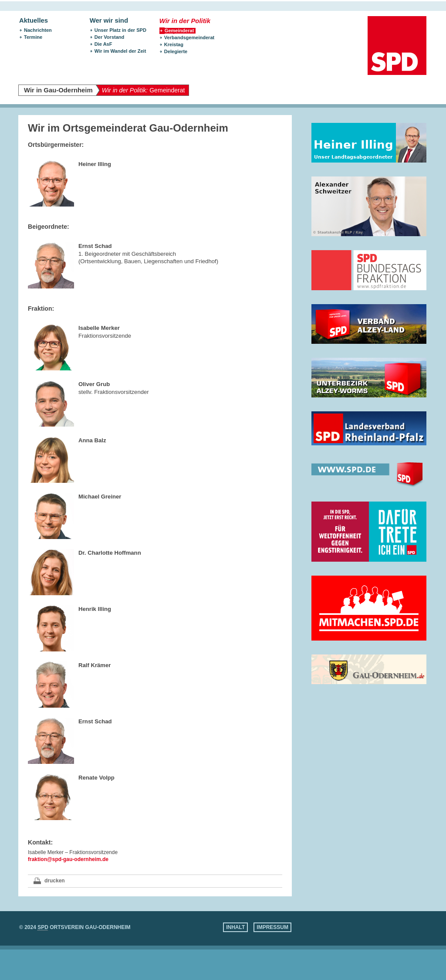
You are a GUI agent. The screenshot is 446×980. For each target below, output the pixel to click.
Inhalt (235, 927)
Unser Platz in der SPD (120, 30)
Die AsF (103, 44)
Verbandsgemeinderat (189, 37)
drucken (55, 881)
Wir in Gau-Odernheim (58, 90)
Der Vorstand (110, 37)
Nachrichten (38, 30)
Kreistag (174, 44)
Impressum (272, 927)
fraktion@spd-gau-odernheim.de (68, 859)
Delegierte (176, 51)
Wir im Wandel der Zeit (120, 51)
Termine (33, 37)
